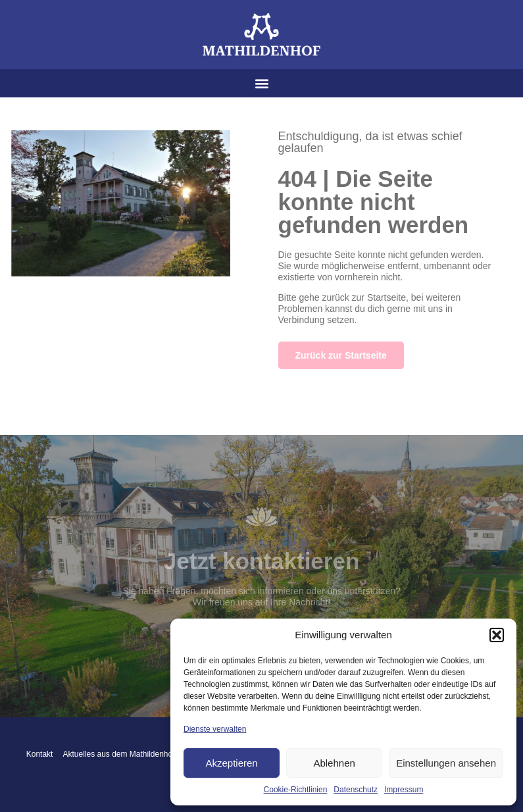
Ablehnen (334, 763)
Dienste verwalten (215, 729)
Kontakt (40, 754)
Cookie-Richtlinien (296, 790)
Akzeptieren (231, 763)
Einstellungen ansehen (446, 763)
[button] (497, 635)
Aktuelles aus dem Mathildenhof (118, 754)
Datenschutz (356, 790)
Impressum (404, 790)
